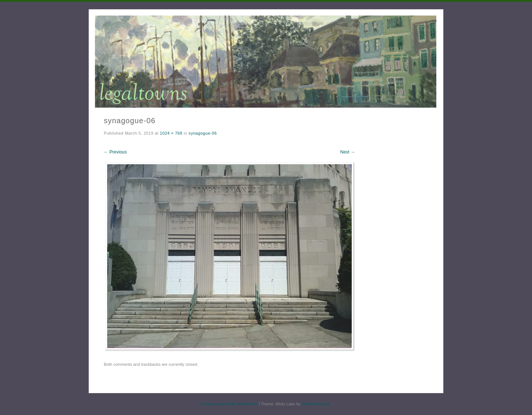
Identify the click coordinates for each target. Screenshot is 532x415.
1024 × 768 (171, 133)
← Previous (115, 152)
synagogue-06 (203, 133)
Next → (348, 152)
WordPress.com (316, 404)
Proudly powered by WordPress (229, 404)
